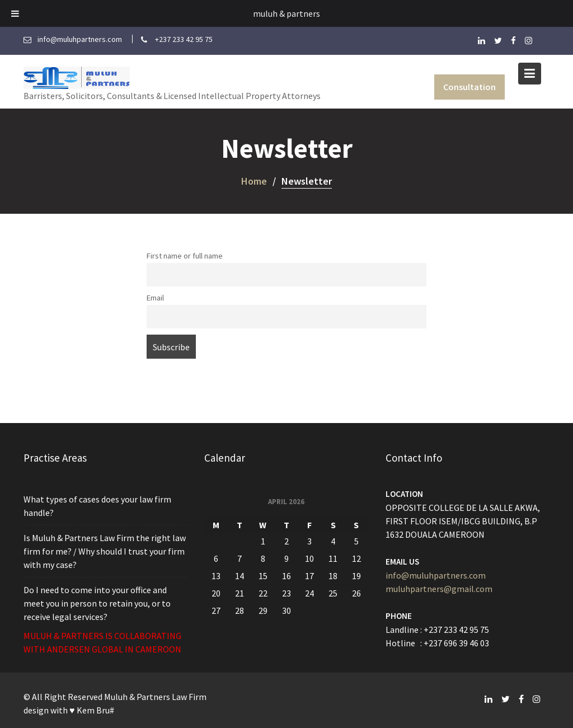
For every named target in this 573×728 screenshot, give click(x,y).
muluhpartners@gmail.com (439, 588)
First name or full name (185, 256)
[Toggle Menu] (15, 13)
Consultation (469, 87)
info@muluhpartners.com (436, 575)
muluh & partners (286, 13)
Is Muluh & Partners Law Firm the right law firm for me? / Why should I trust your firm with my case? (104, 551)
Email (155, 298)
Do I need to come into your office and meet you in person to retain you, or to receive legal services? (97, 602)
